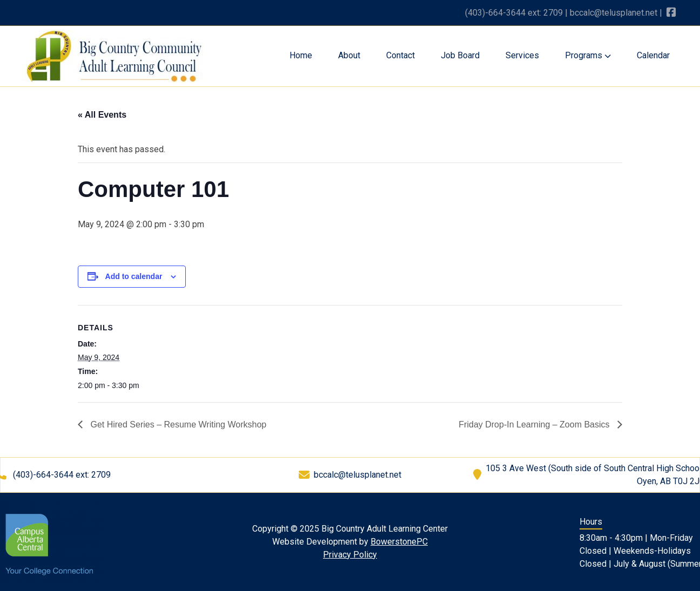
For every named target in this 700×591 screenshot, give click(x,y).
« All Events (102, 115)
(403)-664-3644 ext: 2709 (514, 13)
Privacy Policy (350, 555)
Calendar (653, 55)
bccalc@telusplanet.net (614, 13)
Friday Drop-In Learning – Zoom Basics (535, 424)
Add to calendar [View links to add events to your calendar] (134, 276)
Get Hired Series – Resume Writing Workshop (177, 424)
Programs (588, 55)
